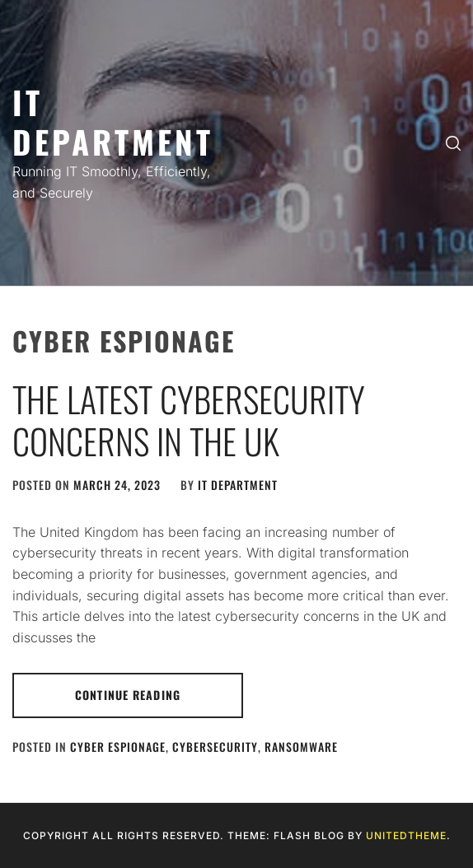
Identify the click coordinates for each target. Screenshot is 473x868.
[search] (453, 143)
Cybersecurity (215, 747)
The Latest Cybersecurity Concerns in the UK (189, 419)
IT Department (113, 121)
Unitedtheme (406, 835)
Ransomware (301, 747)
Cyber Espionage (118, 747)
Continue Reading (128, 695)
